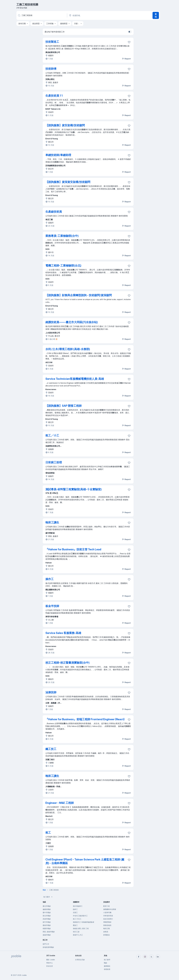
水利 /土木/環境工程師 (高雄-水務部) (68, 349)
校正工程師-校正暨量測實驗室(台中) (67, 663)
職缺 (105, 963)
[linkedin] (158, 957)
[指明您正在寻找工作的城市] (93, 15)
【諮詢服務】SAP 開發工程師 (64, 406)
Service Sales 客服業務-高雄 (63, 633)
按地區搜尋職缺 (48, 947)
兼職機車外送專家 (110, 909)
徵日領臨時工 (78, 906)
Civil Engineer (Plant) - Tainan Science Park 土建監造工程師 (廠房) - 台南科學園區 (85, 861)
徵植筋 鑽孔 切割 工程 (81, 928)
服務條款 (107, 966)
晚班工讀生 (52, 522)
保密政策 (107, 969)
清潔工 (75, 912)
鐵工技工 (51, 749)
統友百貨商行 (108, 919)
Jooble (24, 975)
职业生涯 (50, 966)
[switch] (130, 32)
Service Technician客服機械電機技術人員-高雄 (75, 379)
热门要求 (48, 897)
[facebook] (139, 957)
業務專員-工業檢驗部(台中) (62, 236)
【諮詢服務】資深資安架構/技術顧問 (68, 182)
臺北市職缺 (47, 906)
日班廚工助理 (54, 462)
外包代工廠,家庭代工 (80, 916)
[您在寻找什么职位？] (42, 15)
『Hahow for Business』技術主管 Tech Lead (73, 549)
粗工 (48, 833)
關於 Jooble (51, 960)
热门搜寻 (107, 960)
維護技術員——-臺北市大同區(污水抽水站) (72, 322)
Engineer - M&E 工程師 (60, 803)
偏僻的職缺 (47, 909)
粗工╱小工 (52, 435)
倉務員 (106, 932)
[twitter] (151, 957)
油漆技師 (51, 692)
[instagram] (145, 957)
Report (126, 59)
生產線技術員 (54, 212)
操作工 (50, 579)
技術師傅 (51, 69)
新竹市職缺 (47, 922)
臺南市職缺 (47, 925)
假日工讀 (76, 932)
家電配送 (107, 935)
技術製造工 (52, 42)
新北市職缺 (47, 916)
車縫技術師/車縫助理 (58, 155)
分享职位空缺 (80, 960)
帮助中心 (50, 963)
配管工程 (107, 906)
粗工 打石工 (77, 919)
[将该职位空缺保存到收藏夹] (129, 42)
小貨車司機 (107, 912)
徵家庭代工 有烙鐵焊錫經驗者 (84, 922)
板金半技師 (52, 606)
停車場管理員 (108, 916)
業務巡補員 (107, 925)
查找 (156, 15)
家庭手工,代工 (78, 935)
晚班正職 (107, 928)
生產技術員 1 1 (54, 96)
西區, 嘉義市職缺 (49, 932)
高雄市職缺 (47, 919)
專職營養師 (107, 922)
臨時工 (75, 909)
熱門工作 (46, 944)
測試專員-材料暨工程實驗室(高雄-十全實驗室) (74, 489)
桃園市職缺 (47, 928)
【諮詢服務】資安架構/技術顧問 (65, 125)
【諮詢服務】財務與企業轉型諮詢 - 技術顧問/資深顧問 (79, 295)
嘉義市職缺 (47, 935)
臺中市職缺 (47, 912)
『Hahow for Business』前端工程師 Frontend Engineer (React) (85, 719)
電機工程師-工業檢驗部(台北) (63, 266)
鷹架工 (75, 925)
